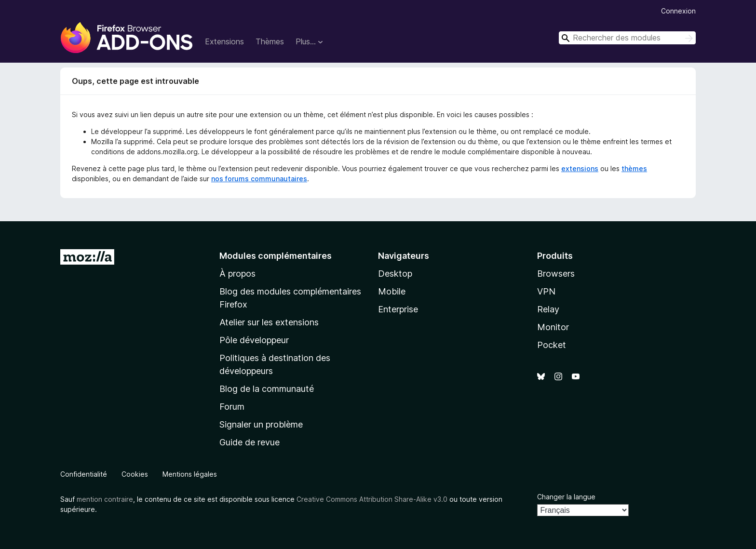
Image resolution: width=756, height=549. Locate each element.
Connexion (678, 11)
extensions (580, 168)
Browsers (556, 274)
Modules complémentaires (276, 256)
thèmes (634, 168)
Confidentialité (84, 474)
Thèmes (270, 41)
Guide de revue (250, 442)
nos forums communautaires (259, 179)
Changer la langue (566, 497)
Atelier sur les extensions (269, 322)
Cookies (135, 474)
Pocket (552, 345)
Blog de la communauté (267, 389)
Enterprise (398, 309)
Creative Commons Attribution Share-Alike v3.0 (372, 499)
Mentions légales (190, 474)
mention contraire (105, 499)
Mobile (392, 291)
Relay (548, 309)
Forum (232, 407)
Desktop (395, 274)
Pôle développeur (254, 340)
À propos (237, 274)
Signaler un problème (261, 424)
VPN (546, 291)
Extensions (224, 41)
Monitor (553, 327)
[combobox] (627, 38)
